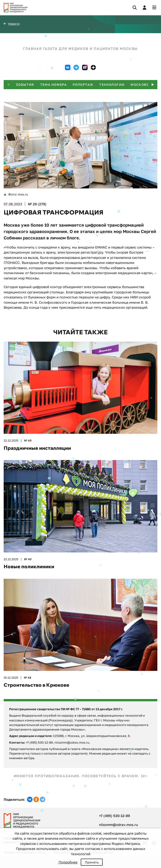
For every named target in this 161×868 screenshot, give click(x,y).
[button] (153, 85)
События (25, 85)
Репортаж (83, 85)
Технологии (112, 85)
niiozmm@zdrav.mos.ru (118, 825)
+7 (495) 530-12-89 (114, 816)
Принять (92, 862)
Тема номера (54, 85)
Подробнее (68, 862)
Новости (14, 24)
